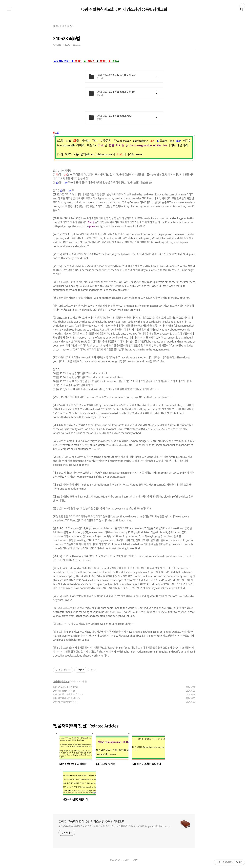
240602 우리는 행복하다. (63, 702)
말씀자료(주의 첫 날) (62, 681)
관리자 (135, 860)
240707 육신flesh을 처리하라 (65, 687)
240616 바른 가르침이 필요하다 (66, 694)
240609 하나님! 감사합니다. (65, 698)
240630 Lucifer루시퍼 (63, 691)
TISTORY (125, 860)
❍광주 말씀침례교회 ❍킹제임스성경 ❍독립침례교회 (124, 9)
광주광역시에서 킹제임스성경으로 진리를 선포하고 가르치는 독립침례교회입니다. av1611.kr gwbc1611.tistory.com (115, 826)
